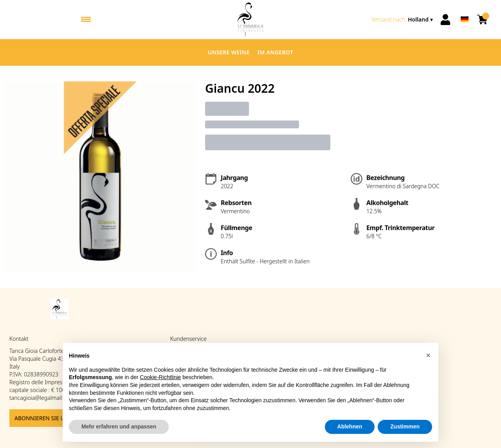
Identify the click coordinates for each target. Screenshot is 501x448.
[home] (250, 20)
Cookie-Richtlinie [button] (160, 378)
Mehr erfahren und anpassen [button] (119, 427)
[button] (428, 356)
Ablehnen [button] (350, 427)
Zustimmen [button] (405, 427)
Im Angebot (276, 52)
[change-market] (403, 20)
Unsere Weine (229, 52)
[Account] (445, 20)
